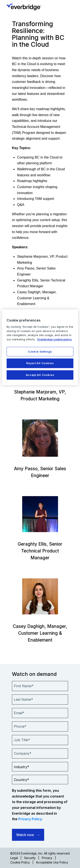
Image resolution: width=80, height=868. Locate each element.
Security (30, 858)
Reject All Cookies (40, 363)
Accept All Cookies (40, 375)
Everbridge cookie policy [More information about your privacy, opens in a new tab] (55, 339)
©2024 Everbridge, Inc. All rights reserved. (40, 853)
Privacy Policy (30, 819)
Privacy (47, 858)
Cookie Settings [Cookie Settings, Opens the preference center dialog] (40, 352)
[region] (40, 347)
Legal (14, 858)
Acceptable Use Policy (52, 862)
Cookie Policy (20, 862)
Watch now (25, 835)
